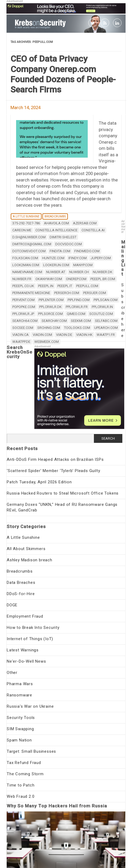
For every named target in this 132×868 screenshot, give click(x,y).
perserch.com (67, 293)
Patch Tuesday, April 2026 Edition (39, 482)
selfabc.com (106, 321)
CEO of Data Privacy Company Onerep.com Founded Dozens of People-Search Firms (63, 74)
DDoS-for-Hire (21, 594)
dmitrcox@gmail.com (32, 244)
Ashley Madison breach (30, 560)
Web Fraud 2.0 (21, 796)
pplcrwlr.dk (50, 307)
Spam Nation (19, 740)
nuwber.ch (79, 272)
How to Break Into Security (33, 628)
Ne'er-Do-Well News (26, 661)
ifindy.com (78, 258)
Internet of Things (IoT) (30, 639)
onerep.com (76, 279)
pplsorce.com (50, 314)
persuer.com (95, 293)
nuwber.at (56, 272)
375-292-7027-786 (26, 223)
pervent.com (23, 300)
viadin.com (42, 335)
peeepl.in (46, 286)
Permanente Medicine (31, 293)
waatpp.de (21, 342)
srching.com (49, 328)
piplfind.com (79, 300)
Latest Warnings (23, 650)
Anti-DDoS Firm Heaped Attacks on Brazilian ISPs (55, 459)
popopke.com (24, 307)
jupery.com (101, 258)
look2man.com (26, 265)
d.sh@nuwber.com (29, 237)
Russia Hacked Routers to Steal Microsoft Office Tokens (63, 493)
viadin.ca (21, 335)
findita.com (60, 251)
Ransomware (19, 695)
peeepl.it (65, 286)
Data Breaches (21, 583)
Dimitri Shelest (63, 237)
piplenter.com (51, 300)
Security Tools (21, 718)
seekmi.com (81, 321)
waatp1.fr (106, 335)
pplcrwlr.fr (77, 307)
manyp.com (83, 265)
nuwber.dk (103, 272)
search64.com (25, 321)
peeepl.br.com (103, 279)
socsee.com (23, 328)
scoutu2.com (101, 314)
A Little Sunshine (26, 216)
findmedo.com (87, 251)
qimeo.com (76, 314)
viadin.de (64, 335)
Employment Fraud (25, 616)
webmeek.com (47, 342)
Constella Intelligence (56, 230)
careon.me (22, 230)
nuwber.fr (22, 279)
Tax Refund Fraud (24, 763)
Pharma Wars (20, 684)
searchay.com (54, 321)
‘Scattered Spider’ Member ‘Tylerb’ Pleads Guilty (53, 471)
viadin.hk (84, 335)
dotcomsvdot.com (29, 251)
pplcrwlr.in (102, 307)
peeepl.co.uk (23, 286)
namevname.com (27, 272)
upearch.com (106, 328)
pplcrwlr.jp (23, 314)
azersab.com (85, 223)
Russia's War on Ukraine (30, 706)
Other (12, 673)
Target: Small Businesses (31, 751)
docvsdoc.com (69, 244)
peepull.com (87, 286)
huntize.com (53, 258)
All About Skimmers (26, 549)
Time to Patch (21, 785)
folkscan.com (25, 258)
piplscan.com (106, 300)
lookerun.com (56, 265)
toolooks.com (77, 328)
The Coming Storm (25, 774)
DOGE (12, 605)
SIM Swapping (20, 729)
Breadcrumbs (55, 216)
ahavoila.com (56, 223)
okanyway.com (49, 279)
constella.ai (93, 230)
